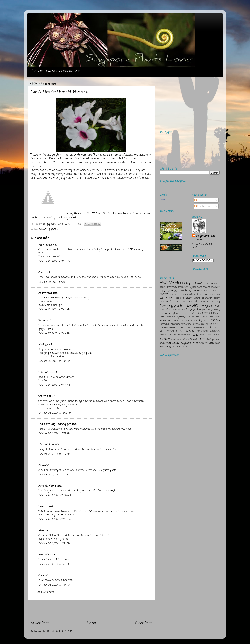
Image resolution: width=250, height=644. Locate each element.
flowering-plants (48, 229)
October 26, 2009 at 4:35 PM (54, 564)
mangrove (164, 324)
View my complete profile (203, 246)
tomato (186, 339)
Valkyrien (141, 214)
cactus (164, 294)
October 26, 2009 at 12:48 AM (55, 413)
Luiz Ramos (45, 372)
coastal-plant (167, 298)
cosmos (180, 298)
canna (183, 294)
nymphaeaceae (198, 328)
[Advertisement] (91, 611)
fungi (189, 310)
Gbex (41, 575)
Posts (199, 200)
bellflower (215, 287)
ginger (168, 313)
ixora (206, 317)
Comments (202, 206)
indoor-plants (195, 317)
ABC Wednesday (175, 283)
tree (202, 339)
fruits (170, 310)
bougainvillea (192, 291)
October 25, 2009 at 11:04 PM (54, 334)
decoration (207, 298)
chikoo (217, 294)
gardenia (206, 310)
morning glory (198, 324)
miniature (186, 324)
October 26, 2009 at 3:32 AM (54, 434)
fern (213, 301)
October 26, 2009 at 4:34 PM (54, 544)
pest (181, 331)
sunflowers (176, 339)
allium (163, 287)
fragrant (207, 306)
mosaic (210, 324)
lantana (176, 321)
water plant (214, 343)
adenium (198, 283)
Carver (42, 272)
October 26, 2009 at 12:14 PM (55, 519)
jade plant (215, 317)
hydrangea (182, 317)
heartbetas (45, 555)
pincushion (215, 331)
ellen (41, 531)
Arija (41, 465)
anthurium (183, 287)
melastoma (175, 324)
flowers (192, 305)
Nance (42, 321)
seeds (203, 335)
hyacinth (171, 317)
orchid (209, 327)
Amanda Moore (47, 486)
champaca (208, 294)
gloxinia (177, 313)
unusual (174, 343)
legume (194, 321)
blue (174, 290)
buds (203, 291)
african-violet (212, 283)
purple (173, 335)
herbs (206, 313)
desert (217, 298)
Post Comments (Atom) (59, 631)
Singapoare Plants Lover (206, 238)
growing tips (195, 314)
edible (184, 301)
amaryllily (172, 287)
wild (168, 347)
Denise (117, 214)
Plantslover (164, 199)
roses (195, 334)
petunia (190, 331)
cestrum (198, 294)
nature (180, 327)
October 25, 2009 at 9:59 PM (54, 282)
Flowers (43, 506)
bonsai (181, 291)
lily (200, 320)
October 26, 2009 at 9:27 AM (54, 454)
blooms (165, 290)
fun (184, 310)
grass (185, 313)
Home (92, 623)
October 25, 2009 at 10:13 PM (54, 310)
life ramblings (46, 445)
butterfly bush (213, 291)
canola (190, 294)
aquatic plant (196, 287)
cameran (174, 294)
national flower (168, 327)
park (162, 331)
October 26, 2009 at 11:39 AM (55, 495)
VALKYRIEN (45, 396)
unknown (164, 343)
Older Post (143, 623)
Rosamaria (44, 245)
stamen (216, 335)
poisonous (164, 335)
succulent (165, 339)
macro (215, 320)
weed (162, 347)
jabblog (42, 345)
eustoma (205, 302)
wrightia (176, 347)
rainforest (181, 335)
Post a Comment (44, 592)
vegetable (186, 343)
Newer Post (40, 623)
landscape (165, 320)
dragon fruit (167, 301)
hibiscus (215, 313)
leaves (185, 320)
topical (194, 339)
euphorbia (194, 301)
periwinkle (172, 331)
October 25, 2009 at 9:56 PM (54, 261)
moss (217, 324)
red (189, 335)
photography (202, 331)
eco (178, 302)
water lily (203, 343)
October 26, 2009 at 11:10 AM (54, 475)
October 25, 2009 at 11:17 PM (54, 385)
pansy (217, 327)
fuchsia (177, 310)
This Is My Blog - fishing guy (55, 424)
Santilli (108, 214)
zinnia (184, 347)
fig (218, 301)
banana (206, 287)
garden (197, 310)
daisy (189, 298)
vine (195, 343)
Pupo (126, 214)
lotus (207, 320)
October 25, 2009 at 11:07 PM (54, 361)
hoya (162, 317)
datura (197, 298)
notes (187, 328)
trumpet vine (213, 339)
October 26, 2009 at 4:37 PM (54, 585)
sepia (209, 335)
